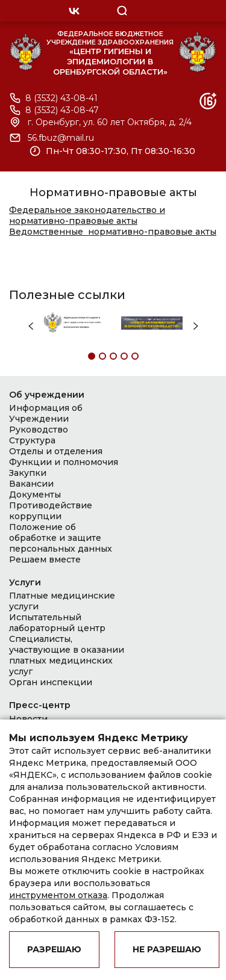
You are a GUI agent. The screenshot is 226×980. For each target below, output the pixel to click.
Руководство (39, 430)
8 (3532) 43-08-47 (62, 110)
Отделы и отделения (56, 451)
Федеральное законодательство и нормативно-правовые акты (87, 215)
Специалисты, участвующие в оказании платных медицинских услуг (67, 655)
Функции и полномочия (64, 462)
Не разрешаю (167, 949)
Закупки (28, 473)
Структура (32, 440)
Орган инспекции (51, 682)
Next (196, 326)
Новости (28, 719)
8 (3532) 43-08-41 (61, 98)
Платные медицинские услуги (62, 601)
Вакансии (31, 484)
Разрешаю (54, 949)
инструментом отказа (58, 895)
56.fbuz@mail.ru (61, 138)
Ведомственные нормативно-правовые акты (113, 232)
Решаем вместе (45, 559)
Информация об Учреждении (46, 413)
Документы (35, 495)
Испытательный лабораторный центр (57, 623)
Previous (31, 326)
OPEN (174, 11)
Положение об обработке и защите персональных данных (61, 538)
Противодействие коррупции (51, 511)
